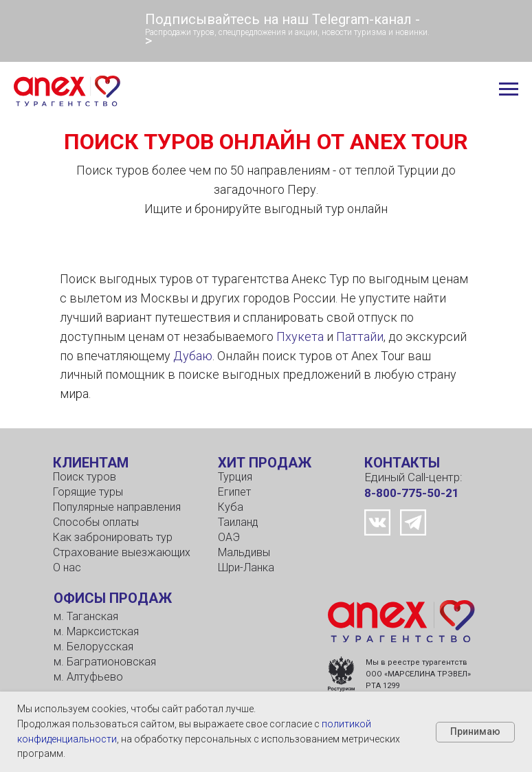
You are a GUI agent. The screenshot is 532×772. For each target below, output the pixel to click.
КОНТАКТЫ (402, 463)
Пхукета (300, 337)
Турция (235, 477)
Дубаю (193, 356)
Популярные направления (117, 507)
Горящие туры (88, 492)
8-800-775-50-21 (412, 493)
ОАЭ (229, 537)
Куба (231, 507)
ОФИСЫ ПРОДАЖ (113, 598)
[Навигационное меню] (509, 89)
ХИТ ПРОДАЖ (265, 463)
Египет (234, 492)
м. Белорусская (93, 647)
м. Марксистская (96, 631)
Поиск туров (85, 477)
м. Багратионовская (105, 662)
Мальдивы (244, 552)
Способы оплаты (96, 522)
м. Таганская (86, 616)
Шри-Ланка (246, 567)
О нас (67, 567)
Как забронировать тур (113, 537)
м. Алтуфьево (88, 677)
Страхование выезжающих (122, 552)
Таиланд (238, 522)
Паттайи (360, 337)
